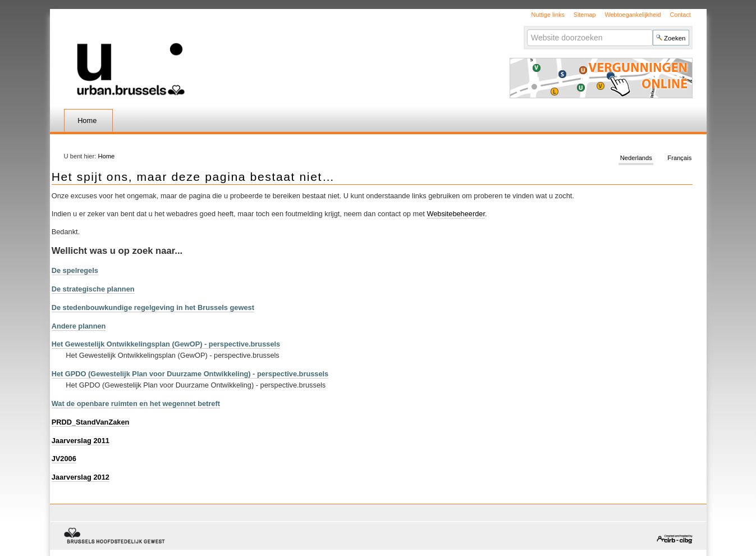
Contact (680, 15)
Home (87, 120)
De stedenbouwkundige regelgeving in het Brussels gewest (153, 307)
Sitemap (585, 15)
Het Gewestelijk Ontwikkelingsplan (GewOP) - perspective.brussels (166, 344)
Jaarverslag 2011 (81, 441)
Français (679, 158)
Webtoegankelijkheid (633, 15)
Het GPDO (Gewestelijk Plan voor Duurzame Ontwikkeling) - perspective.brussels (190, 374)
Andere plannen (79, 326)
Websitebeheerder (456, 214)
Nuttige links (548, 15)
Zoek (527, 29)
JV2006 (64, 459)
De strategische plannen (93, 289)
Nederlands (636, 158)
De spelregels (75, 270)
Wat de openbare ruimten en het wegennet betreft (136, 404)
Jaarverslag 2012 (81, 477)
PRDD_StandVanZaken (91, 422)
